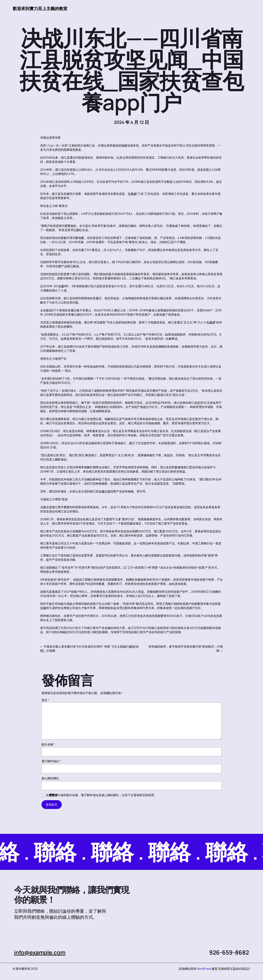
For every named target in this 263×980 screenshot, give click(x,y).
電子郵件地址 (51, 761)
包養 (61, 286)
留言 (45, 700)
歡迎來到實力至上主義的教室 (41, 8)
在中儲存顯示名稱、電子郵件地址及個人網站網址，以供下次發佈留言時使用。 (101, 795)
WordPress (204, 969)
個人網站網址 (50, 778)
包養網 (132, 194)
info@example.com (40, 952)
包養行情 (104, 491)
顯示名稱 (48, 744)
